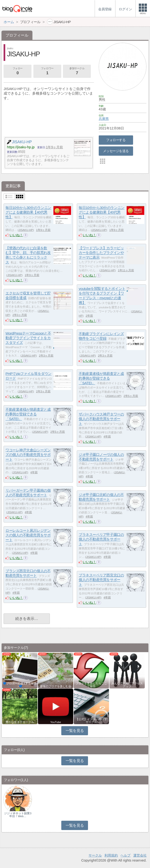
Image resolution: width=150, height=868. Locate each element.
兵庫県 (104, 119)
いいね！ (16, 235)
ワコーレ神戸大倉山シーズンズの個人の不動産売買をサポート (28, 455)
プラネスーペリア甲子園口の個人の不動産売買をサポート (101, 539)
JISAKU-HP (26, 230)
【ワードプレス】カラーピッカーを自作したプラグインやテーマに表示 (101, 253)
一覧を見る (75, 731)
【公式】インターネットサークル (91, 721)
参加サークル (77, 71)
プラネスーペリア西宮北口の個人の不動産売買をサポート (101, 580)
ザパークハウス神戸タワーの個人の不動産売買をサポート (101, 419)
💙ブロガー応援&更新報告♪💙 (20, 685)
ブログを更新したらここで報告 (91, 685)
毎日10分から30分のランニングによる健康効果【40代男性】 (28, 212)
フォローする (116, 140)
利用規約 (111, 855)
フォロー (18, 71)
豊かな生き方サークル (20, 722)
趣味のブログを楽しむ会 (56, 686)
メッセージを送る (116, 151)
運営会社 (140, 855)
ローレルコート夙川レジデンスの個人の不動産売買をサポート (28, 535)
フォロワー (47, 71)
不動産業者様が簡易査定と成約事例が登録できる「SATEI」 (101, 378)
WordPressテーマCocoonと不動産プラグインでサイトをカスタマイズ (28, 338)
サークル (95, 855)
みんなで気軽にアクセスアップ (127, 685)
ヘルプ (125, 855)
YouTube (56, 722)
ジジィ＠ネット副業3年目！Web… (18, 815)
